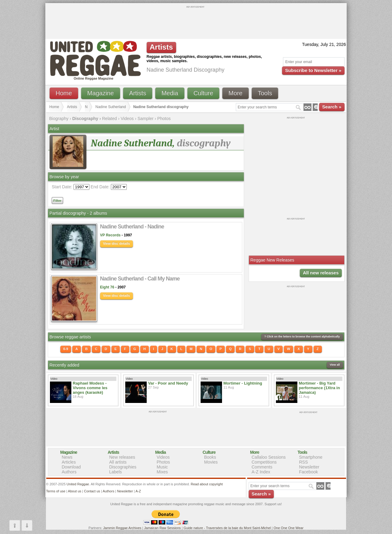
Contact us (92, 491)
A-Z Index (261, 472)
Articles (69, 462)
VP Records (110, 235)
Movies (211, 462)
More (236, 93)
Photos (164, 118)
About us (75, 491)
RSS (304, 462)
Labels (116, 472)
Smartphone (311, 457)
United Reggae (78, 484)
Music (162, 467)
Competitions (264, 462)
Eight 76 (107, 287)
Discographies (123, 467)
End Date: (100, 187)
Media (170, 93)
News (67, 457)
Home (64, 93)
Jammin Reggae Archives (122, 528)
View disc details (117, 243)
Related (109, 118)
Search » (332, 107)
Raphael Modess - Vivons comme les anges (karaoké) (90, 388)
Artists (138, 93)
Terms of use (56, 491)
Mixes (162, 472)
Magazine (101, 93)
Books (210, 457)
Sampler (145, 118)
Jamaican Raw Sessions (163, 528)
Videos (127, 118)
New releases (122, 457)
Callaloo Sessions (269, 457)
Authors (69, 472)
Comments (262, 467)
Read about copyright (207, 484)
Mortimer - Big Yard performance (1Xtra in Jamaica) (319, 388)
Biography (59, 118)
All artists (118, 462)
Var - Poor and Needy (168, 383)
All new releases (321, 273)
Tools (265, 93)
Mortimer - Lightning (243, 383)
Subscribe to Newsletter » (313, 70)
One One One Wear (288, 528)
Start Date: (62, 187)
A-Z (138, 491)
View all (335, 365)
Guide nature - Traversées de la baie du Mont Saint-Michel (227, 528)
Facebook (309, 472)
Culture (203, 93)
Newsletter (309, 467)
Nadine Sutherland (111, 107)
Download (71, 467)
